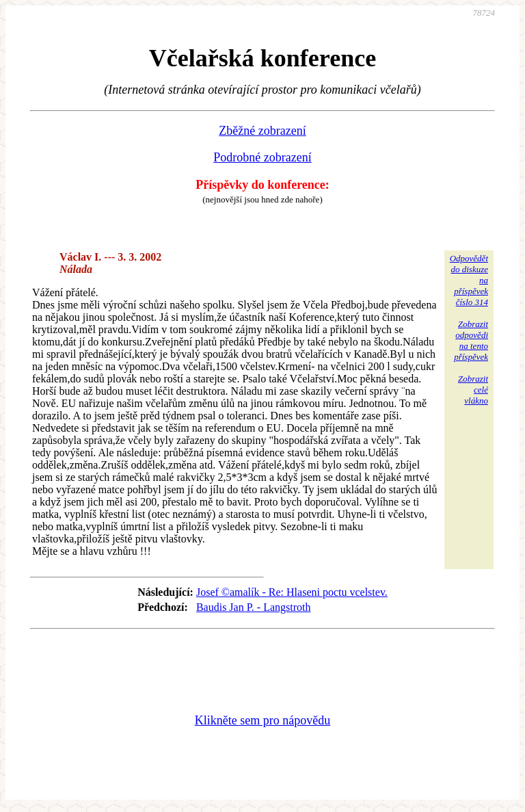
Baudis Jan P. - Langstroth (254, 607)
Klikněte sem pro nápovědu (262, 720)
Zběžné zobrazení (262, 131)
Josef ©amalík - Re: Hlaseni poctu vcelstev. (292, 592)
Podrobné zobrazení (262, 157)
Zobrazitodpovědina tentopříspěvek (471, 340)
